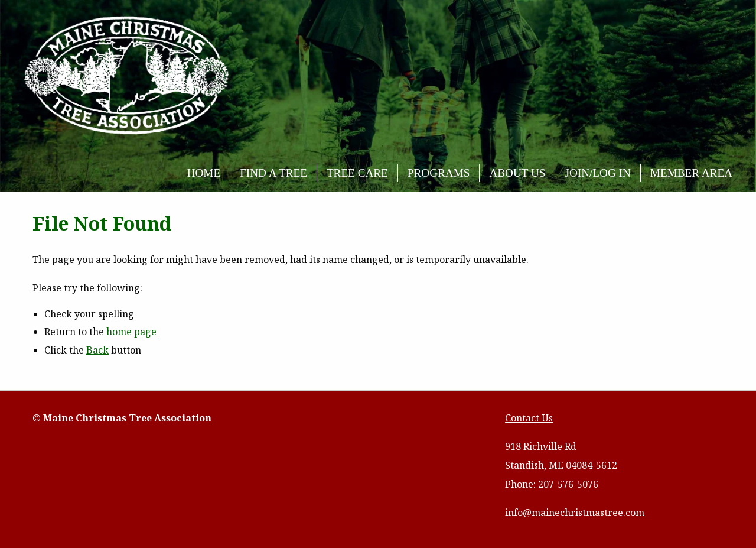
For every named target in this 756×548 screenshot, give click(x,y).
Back (97, 350)
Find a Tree (273, 173)
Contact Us (529, 418)
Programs (439, 173)
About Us (517, 173)
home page (131, 332)
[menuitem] (204, 173)
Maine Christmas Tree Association (127, 76)
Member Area (691, 173)
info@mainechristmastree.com (575, 513)
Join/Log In (597, 173)
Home (204, 173)
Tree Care (357, 173)
